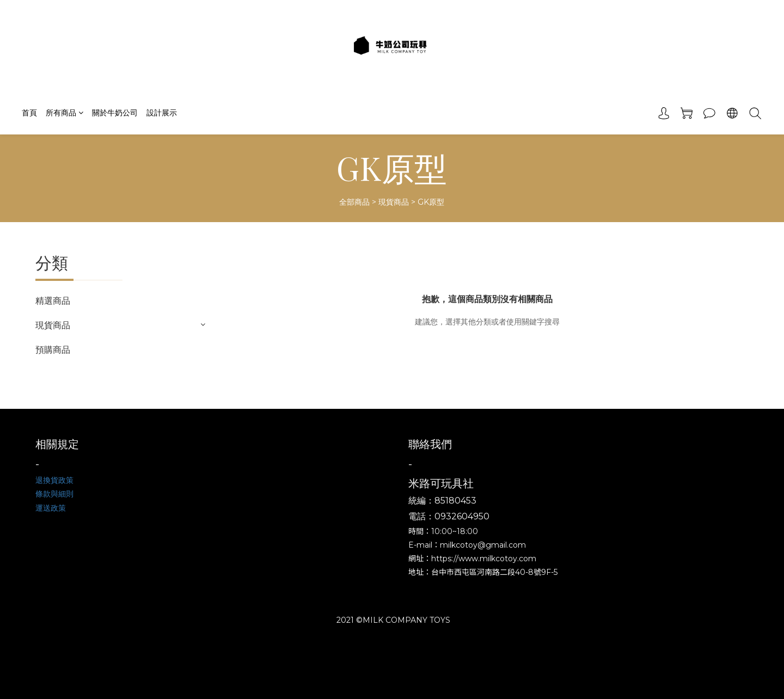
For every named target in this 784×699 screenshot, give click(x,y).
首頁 (29, 113)
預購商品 (53, 350)
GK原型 (431, 202)
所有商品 (65, 113)
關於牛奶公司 (115, 113)
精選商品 (53, 301)
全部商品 (354, 202)
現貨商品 (394, 202)
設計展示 (162, 113)
